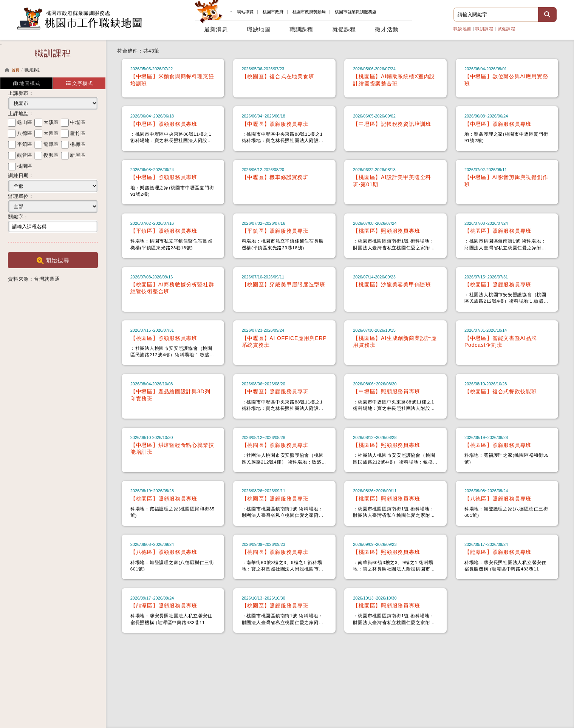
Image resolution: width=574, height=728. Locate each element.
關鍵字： (18, 217)
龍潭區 (51, 144)
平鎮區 (25, 144)
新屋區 (78, 155)
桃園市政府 (273, 12)
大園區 (51, 133)
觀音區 (25, 155)
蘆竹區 (78, 133)
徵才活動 (387, 30)
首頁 (15, 70)
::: (231, 12)
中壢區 (78, 122)
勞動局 (309, 12)
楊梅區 (78, 144)
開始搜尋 (53, 260)
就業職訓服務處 (356, 12)
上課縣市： (21, 93)
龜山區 (25, 122)
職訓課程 (484, 29)
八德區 (25, 133)
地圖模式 (27, 83)
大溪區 (51, 122)
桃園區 (25, 166)
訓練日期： (21, 175)
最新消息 (216, 30)
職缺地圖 (462, 29)
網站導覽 (245, 12)
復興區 (51, 155)
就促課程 (507, 29)
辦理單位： (21, 196)
